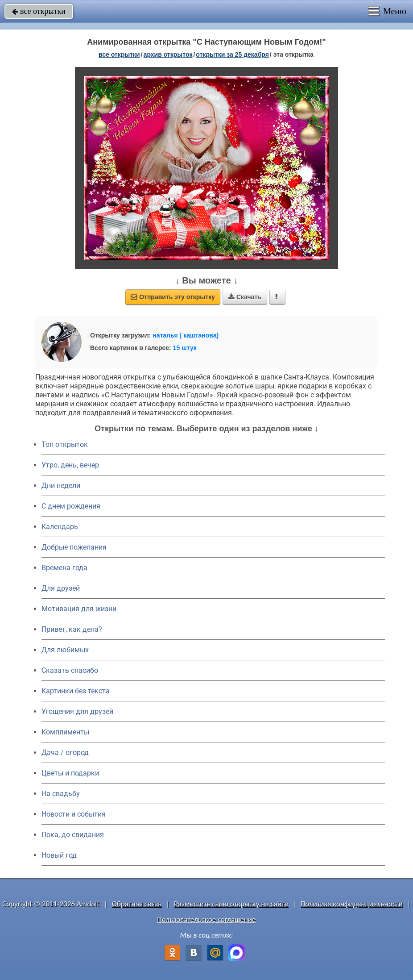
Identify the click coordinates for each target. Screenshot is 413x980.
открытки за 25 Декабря (232, 54)
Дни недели (61, 486)
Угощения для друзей (77, 711)
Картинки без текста (76, 691)
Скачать (245, 297)
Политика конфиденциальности (352, 904)
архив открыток (168, 54)
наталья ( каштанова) (186, 335)
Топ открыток (65, 444)
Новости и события (74, 814)
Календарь (60, 527)
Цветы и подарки (70, 773)
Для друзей (61, 588)
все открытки (39, 11)
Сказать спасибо (70, 670)
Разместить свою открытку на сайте (231, 904)
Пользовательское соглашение (206, 920)
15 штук (185, 348)
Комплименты (65, 732)
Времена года (64, 568)
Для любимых (65, 650)
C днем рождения (71, 506)
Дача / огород (65, 753)
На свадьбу (61, 794)
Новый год (59, 855)
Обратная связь (137, 904)
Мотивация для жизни (79, 609)
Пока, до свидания (73, 835)
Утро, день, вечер (70, 465)
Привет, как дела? (72, 629)
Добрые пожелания (74, 547)
